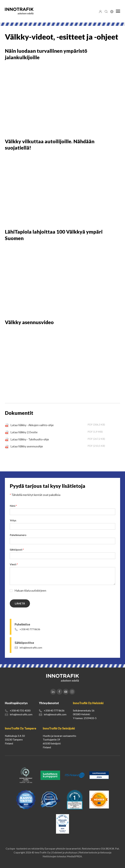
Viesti (14, 564)
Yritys (13, 520)
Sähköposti (17, 549)
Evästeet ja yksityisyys (65, 852)
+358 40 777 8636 (30, 629)
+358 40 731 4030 (20, 710)
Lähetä (20, 603)
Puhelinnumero (18, 535)
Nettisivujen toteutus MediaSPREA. (62, 856)
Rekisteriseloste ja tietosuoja (95, 852)
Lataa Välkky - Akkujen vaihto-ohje (32, 425)
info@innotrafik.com (31, 647)
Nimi (13, 506)
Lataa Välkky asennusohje (27, 446)
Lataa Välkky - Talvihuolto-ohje (30, 439)
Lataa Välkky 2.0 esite (24, 432)
